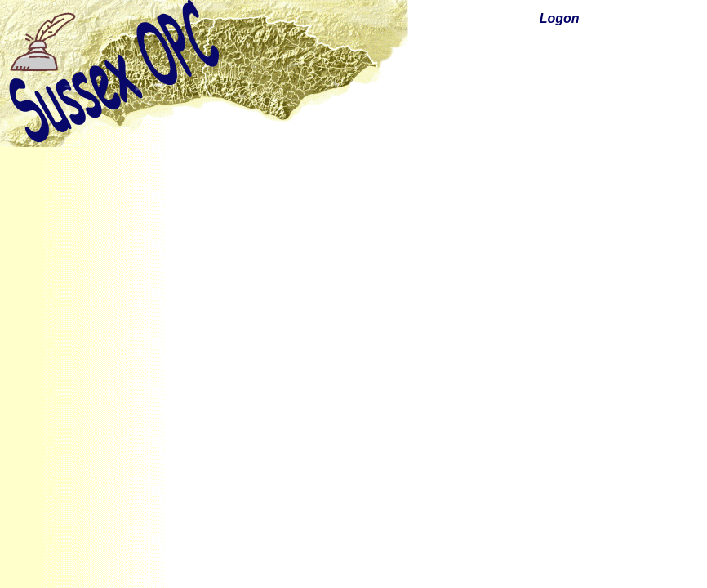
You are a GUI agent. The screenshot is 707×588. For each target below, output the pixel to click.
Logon (560, 18)
